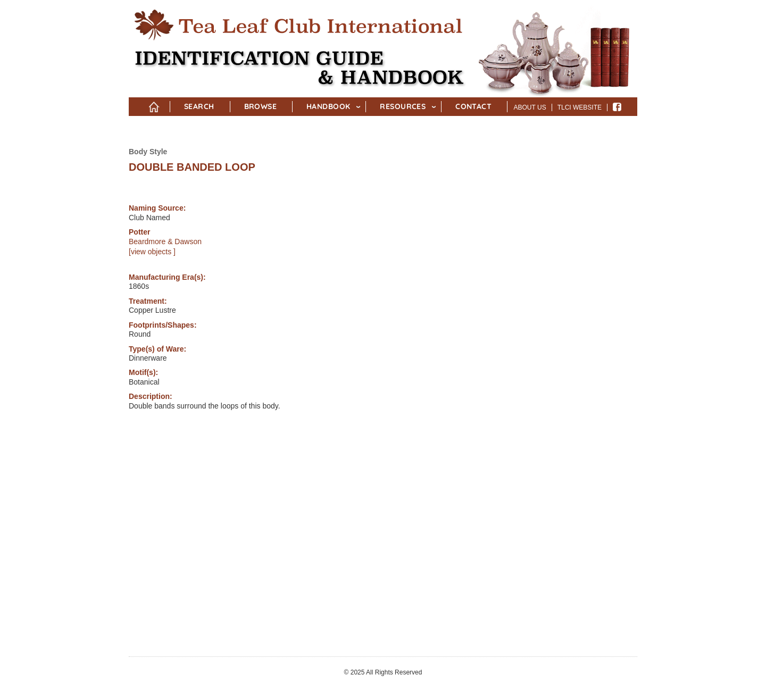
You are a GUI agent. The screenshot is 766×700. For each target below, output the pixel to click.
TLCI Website (580, 107)
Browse (261, 106)
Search (199, 106)
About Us (530, 107)
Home (154, 105)
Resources (403, 106)
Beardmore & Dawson (165, 241)
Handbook (328, 106)
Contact (473, 106)
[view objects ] (152, 252)
